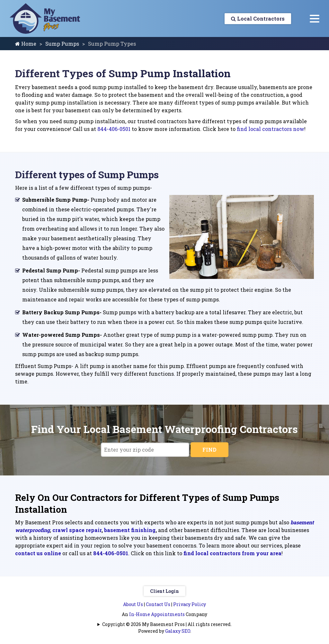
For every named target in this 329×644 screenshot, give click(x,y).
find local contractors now (271, 129)
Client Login (164, 591)
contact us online (38, 553)
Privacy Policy (190, 604)
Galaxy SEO (178, 631)
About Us (133, 604)
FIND (209, 450)
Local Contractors (258, 18)
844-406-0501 (114, 129)
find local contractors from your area (232, 553)
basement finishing (130, 530)
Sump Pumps (62, 44)
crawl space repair (77, 530)
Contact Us (158, 604)
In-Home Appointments (157, 614)
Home (26, 44)
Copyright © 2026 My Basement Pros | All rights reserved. (167, 624)
